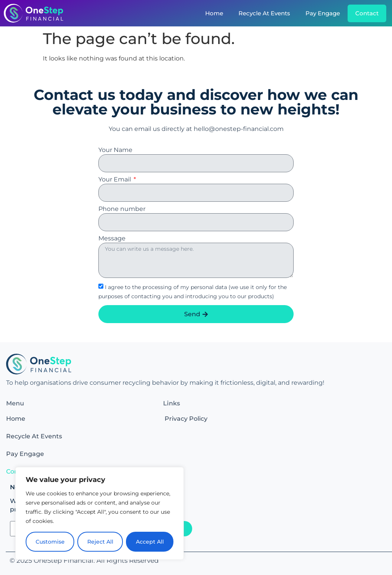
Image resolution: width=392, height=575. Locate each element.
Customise (50, 542)
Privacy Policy (186, 419)
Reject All (100, 542)
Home (214, 13)
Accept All (150, 542)
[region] (100, 513)
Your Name (115, 150)
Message (112, 239)
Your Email (115, 180)
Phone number (122, 209)
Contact (367, 13)
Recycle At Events (264, 13)
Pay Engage (323, 13)
